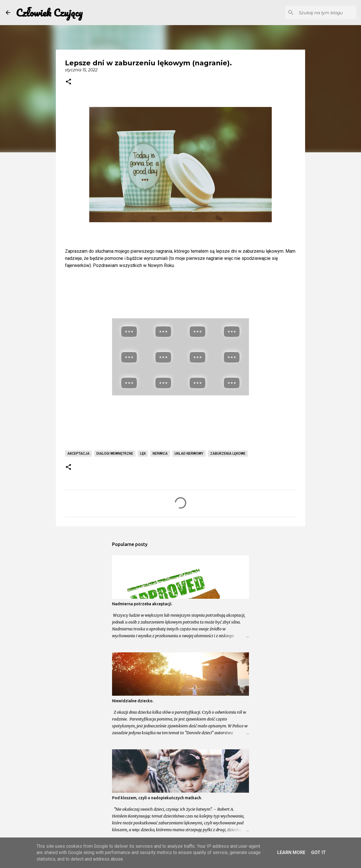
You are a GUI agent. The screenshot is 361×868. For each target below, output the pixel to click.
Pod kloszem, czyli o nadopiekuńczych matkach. (157, 798)
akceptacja (78, 454)
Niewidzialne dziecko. (133, 701)
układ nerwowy (189, 454)
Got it (319, 852)
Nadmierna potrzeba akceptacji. (142, 604)
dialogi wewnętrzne (115, 454)
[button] (68, 82)
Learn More (291, 852)
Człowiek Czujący (49, 13)
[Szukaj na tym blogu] (326, 13)
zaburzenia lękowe (228, 454)
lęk (143, 454)
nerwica (160, 454)
